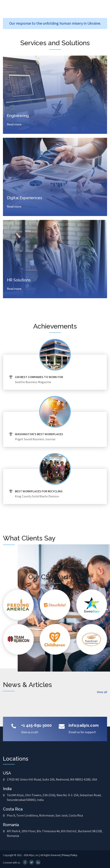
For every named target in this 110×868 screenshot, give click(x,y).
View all (102, 692)
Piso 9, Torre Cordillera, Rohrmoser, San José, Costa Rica (45, 816)
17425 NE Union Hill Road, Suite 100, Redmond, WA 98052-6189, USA (52, 780)
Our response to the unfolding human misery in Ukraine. (55, 23)
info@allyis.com (84, 725)
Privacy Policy (70, 855)
